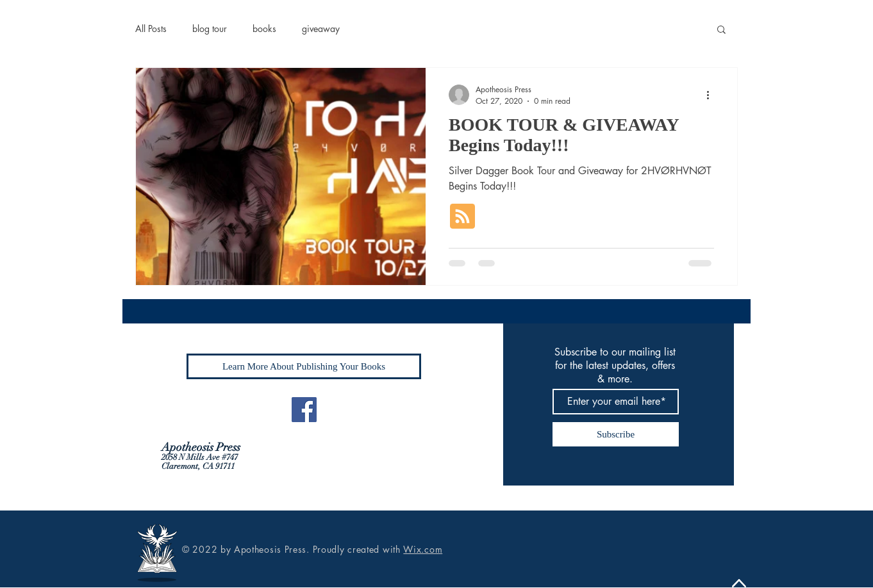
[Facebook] (304, 410)
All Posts (151, 29)
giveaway (321, 29)
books (264, 29)
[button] (721, 30)
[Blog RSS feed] (462, 217)
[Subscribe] (616, 434)
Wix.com (423, 549)
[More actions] (712, 95)
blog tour (210, 29)
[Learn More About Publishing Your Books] (304, 366)
